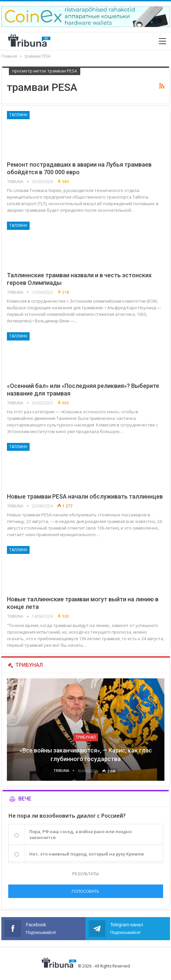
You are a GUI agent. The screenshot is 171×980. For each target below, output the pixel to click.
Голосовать (85, 891)
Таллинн (18, 115)
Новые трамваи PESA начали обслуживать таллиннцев (85, 496)
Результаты (85, 874)
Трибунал (86, 737)
